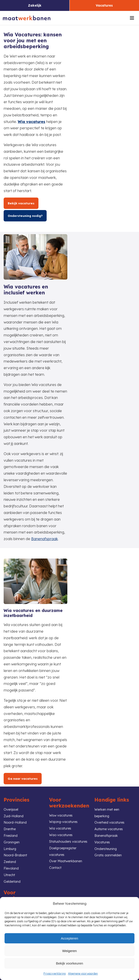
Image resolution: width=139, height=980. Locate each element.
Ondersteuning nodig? (25, 216)
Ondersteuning (106, 849)
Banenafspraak (44, 539)
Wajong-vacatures (63, 822)
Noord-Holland (15, 822)
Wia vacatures (32, 122)
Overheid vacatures (109, 822)
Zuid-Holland (14, 816)
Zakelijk (35, 5)
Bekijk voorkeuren (69, 963)
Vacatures (104, 5)
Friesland (11, 836)
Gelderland (12, 882)
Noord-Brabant (15, 855)
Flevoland (11, 868)
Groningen (12, 842)
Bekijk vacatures (21, 203)
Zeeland (10, 862)
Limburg (10, 849)
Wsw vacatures (61, 815)
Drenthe (10, 829)
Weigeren (70, 951)
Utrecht (9, 875)
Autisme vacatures (109, 829)
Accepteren (70, 938)
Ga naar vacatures (23, 779)
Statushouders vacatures (68, 842)
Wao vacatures (61, 835)
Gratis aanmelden (108, 855)
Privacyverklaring (55, 974)
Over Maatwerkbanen (66, 861)
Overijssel (11, 810)
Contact (55, 868)
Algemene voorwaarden (83, 974)
